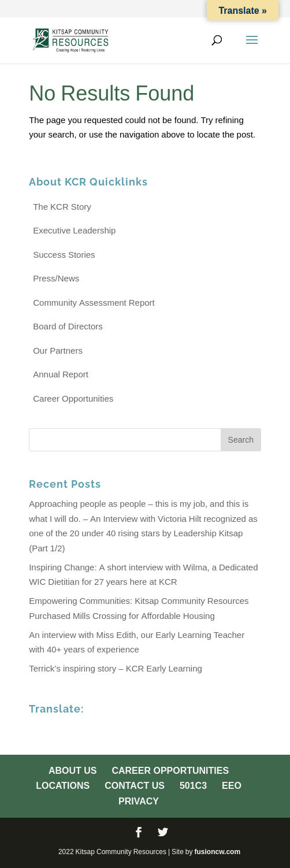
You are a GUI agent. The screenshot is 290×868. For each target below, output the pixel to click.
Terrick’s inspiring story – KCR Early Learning (116, 668)
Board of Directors (68, 326)
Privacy (139, 801)
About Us (73, 770)
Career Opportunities (73, 398)
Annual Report (61, 374)
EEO (232, 785)
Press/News (56, 278)
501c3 (193, 785)
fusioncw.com (217, 852)
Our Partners (58, 350)
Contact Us (135, 785)
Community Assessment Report (94, 303)
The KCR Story (62, 207)
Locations (63, 785)
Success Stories (64, 255)
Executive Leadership (74, 230)
